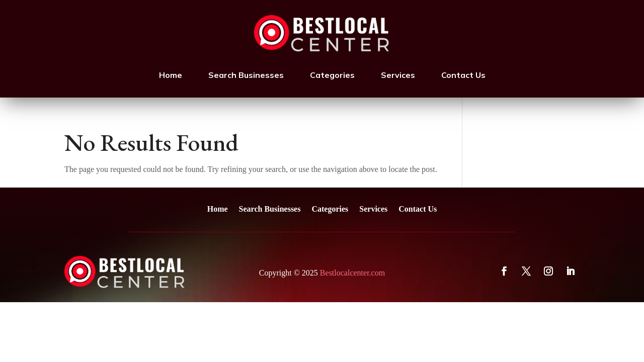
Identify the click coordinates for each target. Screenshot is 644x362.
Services (398, 75)
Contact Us (463, 75)
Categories (332, 75)
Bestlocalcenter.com (352, 273)
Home (171, 75)
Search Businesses (246, 75)
